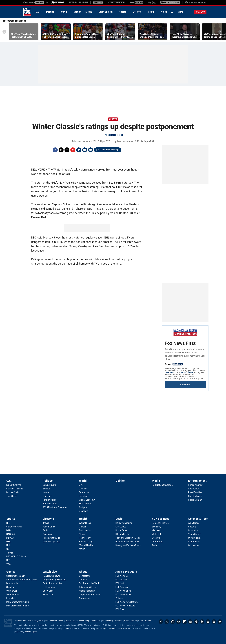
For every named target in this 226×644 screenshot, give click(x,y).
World (64, 12)
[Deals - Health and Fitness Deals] (127, 542)
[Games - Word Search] (13, 594)
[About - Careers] (83, 580)
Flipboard (73, 150)
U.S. (38, 12)
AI (172, 12)
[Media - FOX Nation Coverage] (162, 485)
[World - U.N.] (81, 485)
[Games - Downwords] (12, 583)
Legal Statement (125, 628)
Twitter (61, 150)
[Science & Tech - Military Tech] (194, 538)
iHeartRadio (220, 622)
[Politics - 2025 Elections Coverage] (55, 507)
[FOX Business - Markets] (156, 530)
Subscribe (185, 385)
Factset (66, 628)
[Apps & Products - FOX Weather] (122, 580)
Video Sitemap (144, 621)
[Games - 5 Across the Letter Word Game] (22, 580)
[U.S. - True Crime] (12, 496)
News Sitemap (130, 621)
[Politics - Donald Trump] (50, 485)
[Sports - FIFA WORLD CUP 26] (16, 556)
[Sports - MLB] (9, 530)
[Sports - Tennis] (10, 553)
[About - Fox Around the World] (90, 583)
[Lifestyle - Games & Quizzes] (51, 542)
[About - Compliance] (85, 598)
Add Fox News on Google (109, 150)
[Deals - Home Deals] (121, 530)
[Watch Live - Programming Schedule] (54, 580)
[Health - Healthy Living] (86, 542)
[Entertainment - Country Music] (195, 496)
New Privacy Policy (36, 621)
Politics (50, 12)
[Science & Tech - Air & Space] (194, 523)
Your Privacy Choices (54, 621)
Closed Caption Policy (74, 621)
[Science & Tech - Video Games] (195, 534)
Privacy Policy (171, 372)
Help (87, 621)
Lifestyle (137, 12)
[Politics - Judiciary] (47, 496)
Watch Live (50, 572)
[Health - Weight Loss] (85, 523)
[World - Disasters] (84, 496)
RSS (202, 622)
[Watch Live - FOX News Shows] (51, 576)
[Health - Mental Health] (86, 545)
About (83, 572)
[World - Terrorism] (84, 492)
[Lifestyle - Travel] (46, 523)
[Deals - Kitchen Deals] (122, 534)
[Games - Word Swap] (12, 591)
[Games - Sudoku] (10, 587)
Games (11, 572)
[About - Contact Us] (84, 576)
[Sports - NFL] (8, 523)
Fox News (27, 12)
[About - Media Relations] (87, 591)
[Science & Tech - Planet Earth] (194, 542)
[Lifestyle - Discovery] (48, 534)
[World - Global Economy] (87, 500)
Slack (196, 622)
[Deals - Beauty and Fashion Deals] (128, 545)
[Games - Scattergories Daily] (16, 576)
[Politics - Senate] (46, 489)
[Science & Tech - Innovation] (193, 530)
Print (85, 150)
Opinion (77, 12)
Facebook (55, 150)
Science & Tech (198, 519)
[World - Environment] (85, 504)
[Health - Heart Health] (85, 538)
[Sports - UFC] (8, 560)
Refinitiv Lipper (31, 632)
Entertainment (106, 12)
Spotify (214, 622)
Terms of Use (187, 372)
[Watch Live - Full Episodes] (49, 587)
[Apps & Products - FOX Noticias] (122, 587)
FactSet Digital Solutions (106, 628)
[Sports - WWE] (9, 564)
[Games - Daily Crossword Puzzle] (18, 602)
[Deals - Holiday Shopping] (124, 523)
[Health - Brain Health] (85, 530)
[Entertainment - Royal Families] (195, 492)
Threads (67, 150)
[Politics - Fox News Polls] (50, 504)
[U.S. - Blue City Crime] (14, 485)
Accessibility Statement (112, 621)
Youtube (179, 622)
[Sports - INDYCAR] (11, 538)
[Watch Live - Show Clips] (48, 591)
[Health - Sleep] (82, 534)
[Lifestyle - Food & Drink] (49, 527)
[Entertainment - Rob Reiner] (194, 489)
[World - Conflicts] (83, 489)
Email (91, 150)
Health (151, 12)
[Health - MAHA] (82, 549)
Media (89, 12)
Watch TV (200, 12)
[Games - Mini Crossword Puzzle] (18, 606)
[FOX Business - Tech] (154, 545)
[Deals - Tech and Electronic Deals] (128, 538)
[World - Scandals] (84, 511)
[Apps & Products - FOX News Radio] (123, 594)
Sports (123, 12)
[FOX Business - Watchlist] (156, 534)
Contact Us (96, 621)
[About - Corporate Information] (90, 594)
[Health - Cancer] (83, 527)
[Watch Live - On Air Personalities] (52, 583)
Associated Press (114, 135)
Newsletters (208, 622)
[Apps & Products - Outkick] (119, 598)
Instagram (173, 622)
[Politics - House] (46, 492)
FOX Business (161, 519)
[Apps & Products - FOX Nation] (121, 583)
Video (164, 12)
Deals (119, 519)
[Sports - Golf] (8, 549)
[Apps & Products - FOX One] (120, 609)
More (180, 12)
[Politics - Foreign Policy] (50, 500)
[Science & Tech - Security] (192, 527)
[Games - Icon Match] (12, 598)
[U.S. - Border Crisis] (13, 492)
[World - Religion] (83, 507)
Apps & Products (126, 572)
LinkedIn (190, 622)
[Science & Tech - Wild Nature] (194, 545)
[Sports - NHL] (8, 545)
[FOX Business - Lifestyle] (156, 538)
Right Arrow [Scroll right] (220, 32)
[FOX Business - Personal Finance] (160, 523)
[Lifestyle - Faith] (45, 530)
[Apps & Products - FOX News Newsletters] (127, 602)
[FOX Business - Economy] (156, 527)
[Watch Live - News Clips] (48, 594)
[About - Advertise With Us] (88, 587)
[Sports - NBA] (9, 542)
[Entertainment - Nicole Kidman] (195, 500)
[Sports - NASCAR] (11, 534)
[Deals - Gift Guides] (121, 527)
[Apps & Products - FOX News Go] (122, 576)
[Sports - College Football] (14, 527)
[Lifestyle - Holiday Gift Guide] (51, 538)
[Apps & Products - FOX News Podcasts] (125, 606)
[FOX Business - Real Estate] (157, 542)
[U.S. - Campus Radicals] (15, 489)
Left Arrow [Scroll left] (4, 32)
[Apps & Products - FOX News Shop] (123, 591)
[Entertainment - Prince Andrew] (195, 485)
